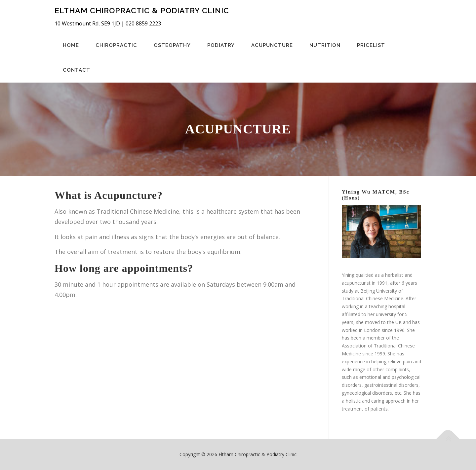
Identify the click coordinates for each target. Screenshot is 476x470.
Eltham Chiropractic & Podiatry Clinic (142, 10)
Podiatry (221, 45)
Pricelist (371, 45)
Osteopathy (172, 45)
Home (71, 45)
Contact (77, 70)
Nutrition (325, 45)
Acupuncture (272, 45)
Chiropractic (116, 45)
